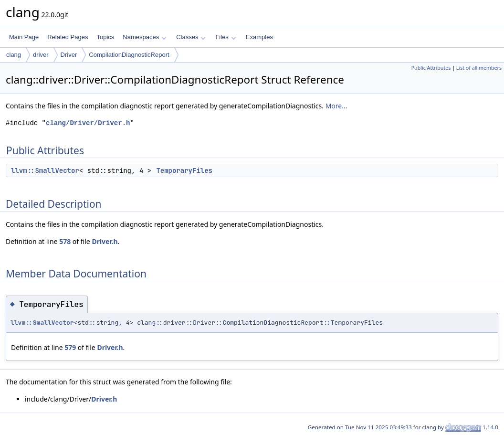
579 (70, 347)
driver (41, 55)
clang (14, 55)
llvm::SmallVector (45, 170)
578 (65, 241)
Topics (105, 37)
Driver (69, 55)
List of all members (479, 68)
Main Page (24, 37)
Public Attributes (431, 68)
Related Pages (68, 37)
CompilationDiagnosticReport (129, 55)
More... (336, 106)
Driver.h (105, 241)
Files (226, 37)
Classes (191, 37)
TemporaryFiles (184, 170)
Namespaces (144, 37)
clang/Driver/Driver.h (88, 123)
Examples (259, 37)
